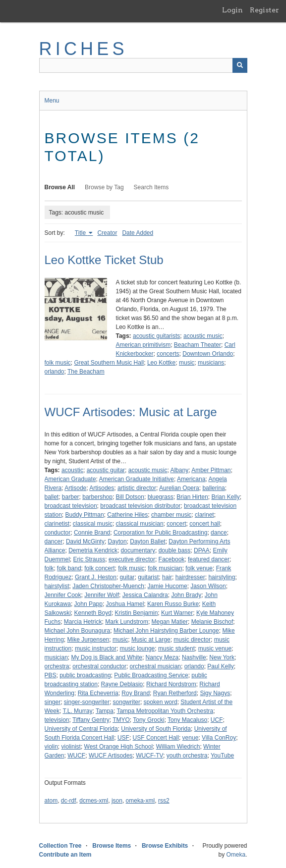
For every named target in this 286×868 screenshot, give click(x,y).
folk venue (199, 568)
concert (176, 524)
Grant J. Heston (96, 577)
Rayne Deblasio (122, 684)
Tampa (105, 711)
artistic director (137, 488)
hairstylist (57, 586)
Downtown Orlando (208, 354)
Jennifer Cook (63, 595)
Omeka (236, 855)
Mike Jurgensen (88, 640)
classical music (93, 524)
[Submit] (240, 65)
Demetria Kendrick (93, 550)
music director (192, 640)
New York (222, 657)
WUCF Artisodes (111, 756)
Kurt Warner (177, 613)
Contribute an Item (65, 855)
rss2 (164, 801)
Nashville (194, 657)
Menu (52, 101)
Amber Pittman (211, 470)
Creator (107, 233)
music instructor (96, 649)
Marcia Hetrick (83, 622)
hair (167, 577)
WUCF (76, 756)
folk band (69, 568)
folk (49, 568)
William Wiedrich (178, 747)
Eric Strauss (89, 559)
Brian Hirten (192, 497)
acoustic (72, 470)
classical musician (140, 524)
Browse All (60, 187)
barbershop (97, 497)
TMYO (121, 720)
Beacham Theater (198, 345)
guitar (127, 577)
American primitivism (143, 345)
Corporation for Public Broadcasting (160, 533)
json (117, 801)
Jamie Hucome (168, 586)
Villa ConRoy (219, 738)
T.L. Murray (77, 711)
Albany (179, 470)
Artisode (75, 488)
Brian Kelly (225, 497)
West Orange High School (119, 747)
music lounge (138, 649)
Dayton (117, 542)
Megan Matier (170, 622)
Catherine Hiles (127, 515)
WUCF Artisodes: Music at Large (131, 412)
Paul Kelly (220, 666)
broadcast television (71, 506)
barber (71, 497)
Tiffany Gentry (91, 720)
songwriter (127, 702)
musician (56, 657)
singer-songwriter (87, 702)
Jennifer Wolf (102, 595)
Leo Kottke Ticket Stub (104, 260)
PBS (51, 675)
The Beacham (86, 372)
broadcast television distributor (140, 506)
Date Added (138, 233)
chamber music (171, 515)
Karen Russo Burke (173, 604)
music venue (215, 649)
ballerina (213, 488)
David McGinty (85, 542)
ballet (52, 497)
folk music (58, 363)
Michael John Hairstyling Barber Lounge (166, 631)
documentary (138, 550)
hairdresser (190, 577)
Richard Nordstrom (171, 684)
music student (176, 649)
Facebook (172, 559)
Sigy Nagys (215, 693)
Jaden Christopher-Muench (108, 586)
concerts (168, 354)
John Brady (186, 595)
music (187, 363)
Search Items (151, 187)
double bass (175, 550)
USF (123, 738)
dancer (54, 542)
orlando (55, 372)
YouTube (222, 756)
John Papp (88, 604)
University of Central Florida (81, 729)
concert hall (204, 524)
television (57, 720)
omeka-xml (141, 801)
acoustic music (203, 336)
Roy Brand (136, 693)
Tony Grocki (148, 720)
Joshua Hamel (125, 604)
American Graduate (70, 479)
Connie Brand (92, 533)
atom (51, 801)
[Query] (143, 65)
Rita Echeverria (98, 693)
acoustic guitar (106, 470)
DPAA (202, 550)
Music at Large (151, 640)
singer (53, 702)
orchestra (57, 666)
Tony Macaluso (187, 720)
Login (232, 10)
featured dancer (209, 559)
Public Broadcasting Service (151, 675)
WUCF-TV (149, 756)
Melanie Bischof (212, 622)
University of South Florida (156, 729)
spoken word (161, 702)
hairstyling (222, 577)
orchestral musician (155, 666)
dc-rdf (69, 801)
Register (264, 10)
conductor (58, 533)
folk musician (165, 568)
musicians (211, 363)
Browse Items (112, 846)
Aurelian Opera (179, 488)
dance (219, 533)
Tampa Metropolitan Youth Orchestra (165, 711)
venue (191, 738)
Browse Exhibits (165, 846)
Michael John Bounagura (78, 631)
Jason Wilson (208, 586)
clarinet (204, 515)
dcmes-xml (94, 801)
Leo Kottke (161, 363)
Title (81, 233)
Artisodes (102, 488)
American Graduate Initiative (137, 479)
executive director (132, 559)
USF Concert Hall (156, 738)
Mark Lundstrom (127, 622)
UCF (217, 720)
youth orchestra (187, 756)
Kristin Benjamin (137, 613)
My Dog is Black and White (107, 657)
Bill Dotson (130, 497)
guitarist (148, 577)
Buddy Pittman (85, 515)
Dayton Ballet (147, 542)
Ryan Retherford (175, 693)
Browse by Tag (104, 187)
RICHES (84, 49)
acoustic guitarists (156, 336)
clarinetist (57, 524)
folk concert (99, 568)
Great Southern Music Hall (109, 363)
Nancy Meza (162, 657)
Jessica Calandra (145, 595)
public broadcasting (85, 675)
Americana (191, 479)
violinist (71, 747)
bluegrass (161, 497)
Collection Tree (60, 846)
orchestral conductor (99, 666)
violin (51, 747)
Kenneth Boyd (93, 613)
